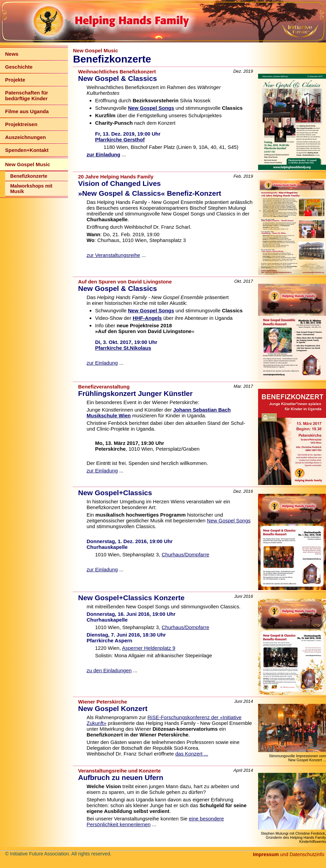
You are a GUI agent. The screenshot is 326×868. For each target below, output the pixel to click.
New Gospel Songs (229, 520)
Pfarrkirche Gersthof (120, 140)
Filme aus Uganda (27, 111)
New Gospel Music (28, 164)
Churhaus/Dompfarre (185, 554)
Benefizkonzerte (29, 176)
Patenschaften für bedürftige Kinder (27, 96)
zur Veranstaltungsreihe (113, 255)
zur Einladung (102, 363)
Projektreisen (21, 124)
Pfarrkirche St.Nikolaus (123, 348)
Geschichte (19, 67)
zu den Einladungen (109, 670)
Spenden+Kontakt (27, 150)
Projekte (15, 80)
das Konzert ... (192, 754)
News (12, 54)
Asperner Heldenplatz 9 (149, 648)
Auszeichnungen (25, 137)
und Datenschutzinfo (289, 854)
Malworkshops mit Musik (31, 189)
